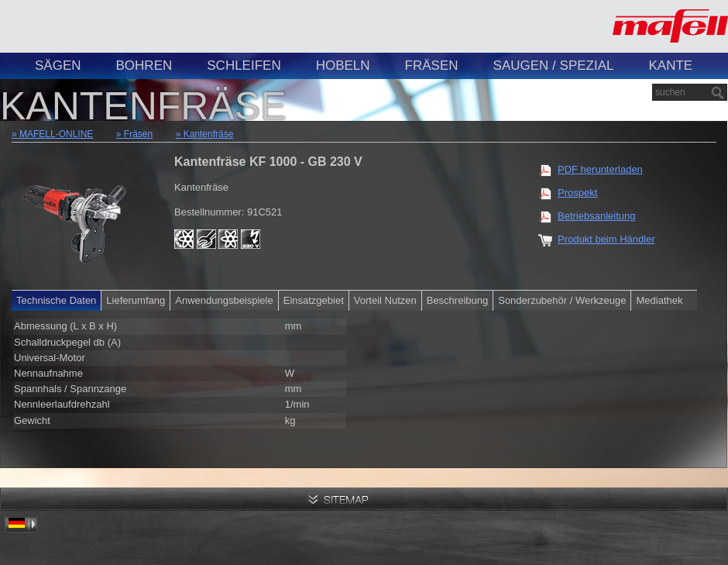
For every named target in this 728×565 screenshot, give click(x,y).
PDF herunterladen (600, 169)
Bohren (144, 65)
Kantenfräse (209, 134)
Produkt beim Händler (606, 239)
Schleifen (244, 65)
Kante (670, 65)
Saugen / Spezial (554, 65)
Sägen (58, 65)
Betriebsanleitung (596, 216)
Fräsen (432, 65)
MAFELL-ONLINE (56, 134)
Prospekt (577, 193)
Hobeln (343, 65)
